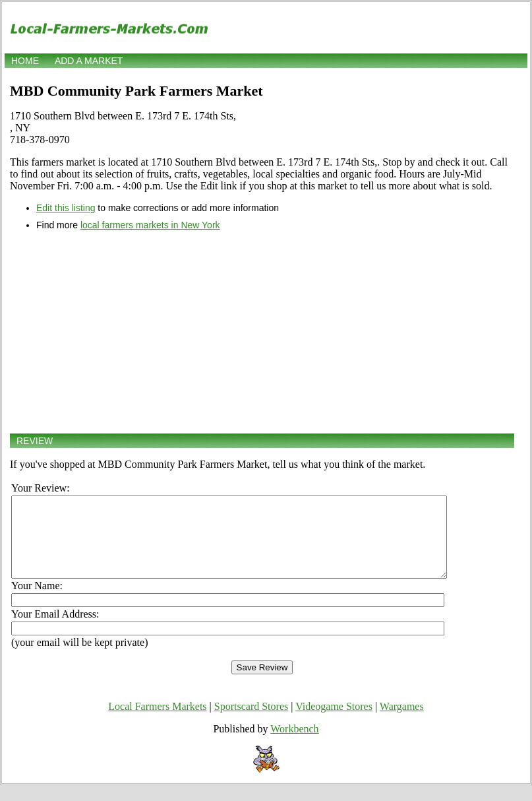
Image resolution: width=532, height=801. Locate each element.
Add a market (89, 61)
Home (25, 61)
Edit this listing (66, 208)
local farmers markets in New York (150, 225)
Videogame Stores (334, 722)
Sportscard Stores (251, 722)
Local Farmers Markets (157, 722)
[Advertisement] (262, 332)
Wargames (402, 722)
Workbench (294, 745)
